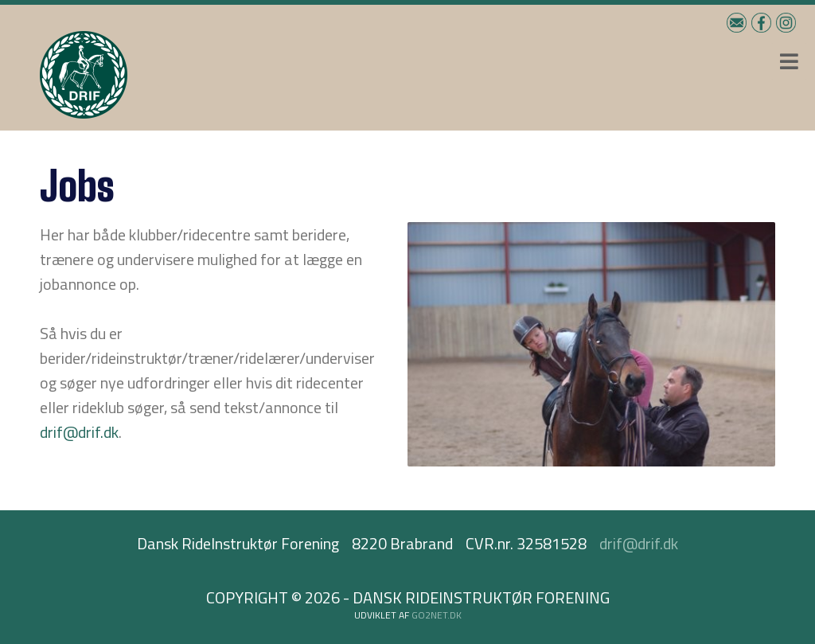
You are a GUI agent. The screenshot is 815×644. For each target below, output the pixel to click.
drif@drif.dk (79, 432)
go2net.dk (437, 615)
